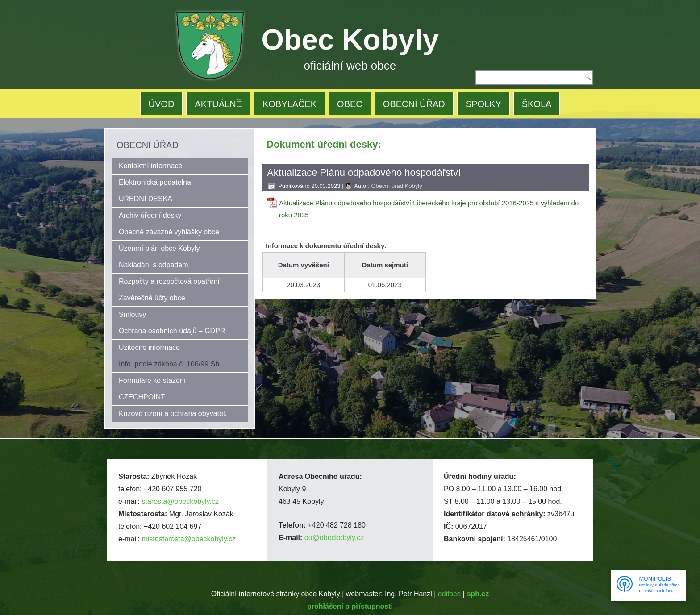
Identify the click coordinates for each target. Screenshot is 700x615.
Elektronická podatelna (155, 182)
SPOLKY (483, 104)
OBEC (350, 104)
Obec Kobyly (350, 39)
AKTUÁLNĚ (218, 104)
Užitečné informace (149, 347)
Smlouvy (132, 314)
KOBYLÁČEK (290, 104)
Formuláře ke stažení (152, 380)
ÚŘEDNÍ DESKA (146, 199)
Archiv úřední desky (150, 215)
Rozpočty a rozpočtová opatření (169, 281)
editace (450, 594)
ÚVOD (162, 104)
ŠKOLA (537, 104)
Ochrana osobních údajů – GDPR (172, 331)
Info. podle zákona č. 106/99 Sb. (170, 364)
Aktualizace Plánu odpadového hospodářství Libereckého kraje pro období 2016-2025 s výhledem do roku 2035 (429, 209)
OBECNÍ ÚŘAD (414, 104)
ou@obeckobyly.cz (334, 538)
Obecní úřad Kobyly (396, 186)
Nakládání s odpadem (154, 265)
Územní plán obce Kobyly (159, 248)
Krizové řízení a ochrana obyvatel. (173, 413)
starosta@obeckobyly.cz (180, 501)
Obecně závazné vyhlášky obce (169, 232)
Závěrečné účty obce (152, 298)
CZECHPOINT (142, 397)
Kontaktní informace (150, 166)
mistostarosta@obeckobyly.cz (189, 539)
